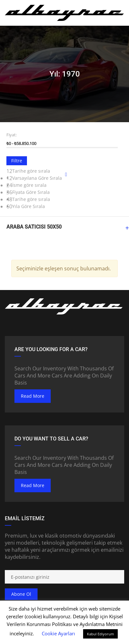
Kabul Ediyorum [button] (100, 634)
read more (33, 396)
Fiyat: (12, 135)
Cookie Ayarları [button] (58, 633)
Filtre (17, 161)
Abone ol (21, 594)
